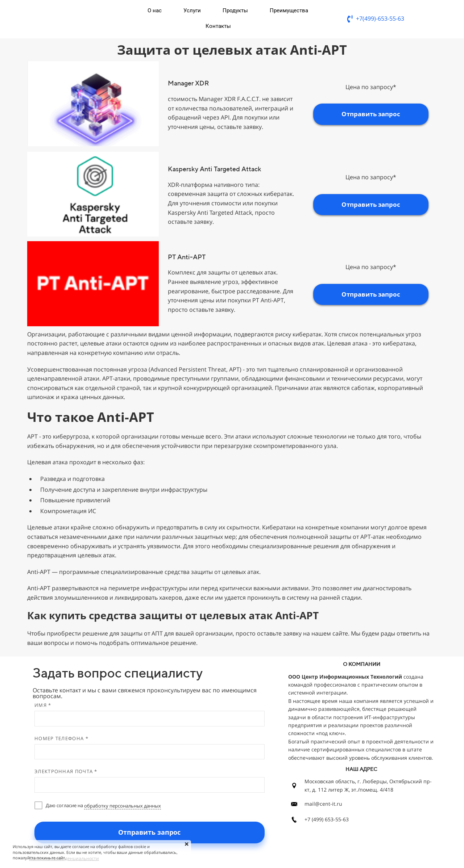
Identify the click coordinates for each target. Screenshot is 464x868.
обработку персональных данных (123, 806)
